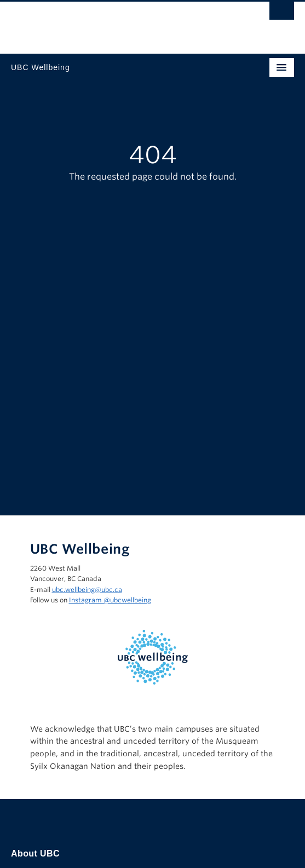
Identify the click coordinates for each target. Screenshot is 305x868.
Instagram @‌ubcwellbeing (110, 600)
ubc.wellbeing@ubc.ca (87, 590)
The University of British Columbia (110, 22)
